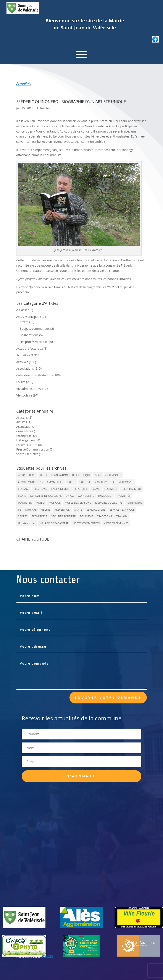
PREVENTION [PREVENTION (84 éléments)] (62, 510)
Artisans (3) (24, 417)
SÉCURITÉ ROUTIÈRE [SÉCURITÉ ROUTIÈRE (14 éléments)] (64, 516)
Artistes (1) (24, 422)
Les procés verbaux (33, 342)
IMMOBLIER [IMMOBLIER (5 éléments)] (105, 496)
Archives (22, 362)
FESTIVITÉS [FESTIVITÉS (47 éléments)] (111, 489)
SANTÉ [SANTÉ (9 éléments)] (78, 510)
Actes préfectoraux (30, 348)
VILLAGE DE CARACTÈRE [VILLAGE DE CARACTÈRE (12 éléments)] (54, 523)
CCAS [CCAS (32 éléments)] (98, 475)
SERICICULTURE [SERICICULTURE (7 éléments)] (96, 510)
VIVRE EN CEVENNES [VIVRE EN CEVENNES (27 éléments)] (116, 523)
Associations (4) (27, 427)
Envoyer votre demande (108, 697)
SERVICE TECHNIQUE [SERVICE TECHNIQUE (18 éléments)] (122, 510)
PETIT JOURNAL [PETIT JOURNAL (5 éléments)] (27, 510)
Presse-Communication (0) (35, 449)
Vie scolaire (24, 395)
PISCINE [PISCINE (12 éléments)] (45, 510)
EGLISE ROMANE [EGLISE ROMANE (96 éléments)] (123, 482)
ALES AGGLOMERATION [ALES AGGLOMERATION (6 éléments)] (54, 475)
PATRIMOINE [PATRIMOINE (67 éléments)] (134, 503)
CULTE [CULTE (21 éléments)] (71, 482)
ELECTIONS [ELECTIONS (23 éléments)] (40, 489)
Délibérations (29, 335)
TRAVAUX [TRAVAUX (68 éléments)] (122, 516)
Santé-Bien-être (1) (29, 454)
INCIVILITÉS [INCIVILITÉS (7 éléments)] (123, 496)
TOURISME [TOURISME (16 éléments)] (86, 516)
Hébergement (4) (28, 440)
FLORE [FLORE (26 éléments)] (22, 496)
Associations (25, 368)
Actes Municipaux (29, 317)
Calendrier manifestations (35, 375)
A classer (22, 310)
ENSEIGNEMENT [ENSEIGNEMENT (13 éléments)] (61, 489)
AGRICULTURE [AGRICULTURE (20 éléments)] (27, 475)
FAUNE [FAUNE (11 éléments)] (96, 489)
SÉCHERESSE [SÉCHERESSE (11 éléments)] (39, 516)
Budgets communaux (35, 329)
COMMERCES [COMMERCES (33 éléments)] (55, 482)
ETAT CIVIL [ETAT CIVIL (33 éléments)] (81, 489)
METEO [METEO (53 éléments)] (40, 503)
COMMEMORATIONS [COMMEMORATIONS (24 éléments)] (30, 482)
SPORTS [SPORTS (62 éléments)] (23, 516)
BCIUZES (47, 956)
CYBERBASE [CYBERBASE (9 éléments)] (102, 482)
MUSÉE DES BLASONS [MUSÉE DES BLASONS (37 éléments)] (78, 503)
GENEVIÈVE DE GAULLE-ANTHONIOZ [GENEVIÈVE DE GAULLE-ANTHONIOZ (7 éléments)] (52, 496)
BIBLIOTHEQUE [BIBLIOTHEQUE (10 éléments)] (81, 475)
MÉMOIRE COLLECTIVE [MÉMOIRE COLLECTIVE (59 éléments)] (109, 503)
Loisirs (21, 382)
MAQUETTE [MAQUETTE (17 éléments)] (25, 503)
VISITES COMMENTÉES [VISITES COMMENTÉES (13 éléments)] (86, 523)
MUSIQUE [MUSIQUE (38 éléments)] (55, 503)
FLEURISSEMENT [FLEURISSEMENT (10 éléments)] (132, 489)
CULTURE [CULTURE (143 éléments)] (85, 482)
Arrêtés (25, 322)
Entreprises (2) (26, 436)
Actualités (24, 84)
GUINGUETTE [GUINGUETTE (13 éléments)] (86, 496)
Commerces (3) (27, 431)
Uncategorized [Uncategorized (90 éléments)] (27, 523)
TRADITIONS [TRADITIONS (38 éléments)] (104, 516)
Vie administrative (29, 389)
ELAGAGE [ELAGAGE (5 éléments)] (24, 489)
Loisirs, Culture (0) (29, 445)
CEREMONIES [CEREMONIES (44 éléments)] (113, 475)
